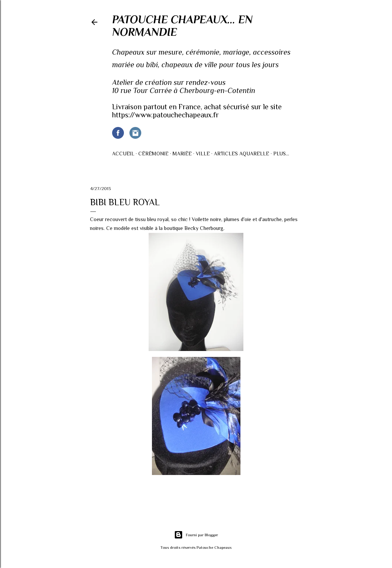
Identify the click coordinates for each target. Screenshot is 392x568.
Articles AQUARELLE (242, 154)
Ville (203, 154)
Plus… (281, 154)
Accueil (123, 154)
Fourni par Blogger (196, 535)
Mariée (182, 154)
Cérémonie (153, 154)
